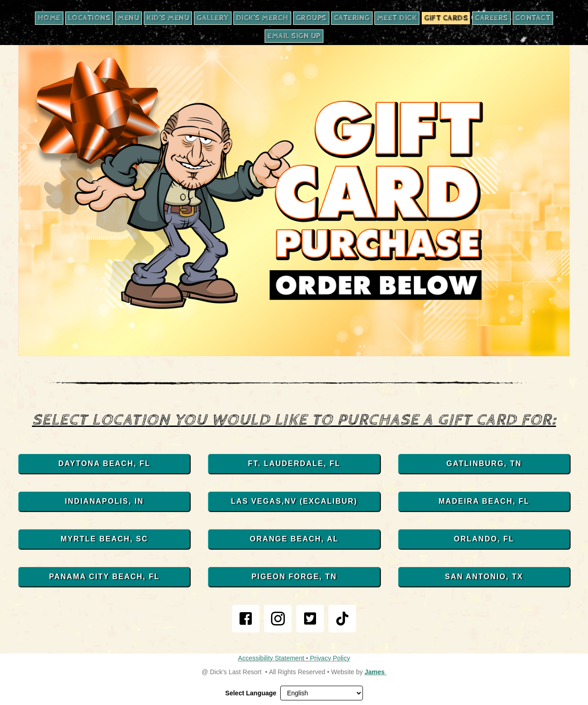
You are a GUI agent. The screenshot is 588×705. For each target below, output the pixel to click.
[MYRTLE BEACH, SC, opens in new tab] (104, 539)
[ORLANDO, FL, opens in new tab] (484, 539)
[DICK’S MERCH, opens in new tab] (262, 18)
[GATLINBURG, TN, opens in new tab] (484, 464)
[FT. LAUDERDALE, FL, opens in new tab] (294, 464)
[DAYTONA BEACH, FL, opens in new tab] (104, 464)
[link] (246, 619)
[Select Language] (322, 693)
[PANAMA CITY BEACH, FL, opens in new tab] (104, 577)
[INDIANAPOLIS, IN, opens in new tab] (104, 501)
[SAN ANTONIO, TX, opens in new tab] (484, 577)
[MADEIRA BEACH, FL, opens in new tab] (484, 501)
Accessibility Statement (272, 658)
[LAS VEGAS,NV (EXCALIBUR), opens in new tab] (294, 501)
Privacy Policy (330, 658)
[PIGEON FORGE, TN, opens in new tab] (294, 577)
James (376, 672)
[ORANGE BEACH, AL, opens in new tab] (294, 539)
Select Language (251, 693)
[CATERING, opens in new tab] (352, 18)
